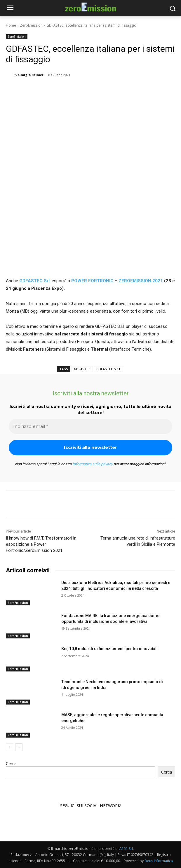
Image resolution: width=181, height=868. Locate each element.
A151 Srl (126, 849)
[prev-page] (9, 747)
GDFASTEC (82, 369)
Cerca (11, 763)
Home (11, 25)
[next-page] (19, 747)
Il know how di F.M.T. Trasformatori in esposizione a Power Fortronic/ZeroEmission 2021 (41, 544)
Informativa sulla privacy (93, 464)
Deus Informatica (159, 861)
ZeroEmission (31, 25)
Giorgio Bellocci (31, 75)
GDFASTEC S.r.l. (109, 369)
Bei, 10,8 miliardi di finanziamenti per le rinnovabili (109, 649)
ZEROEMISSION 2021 (140, 281)
